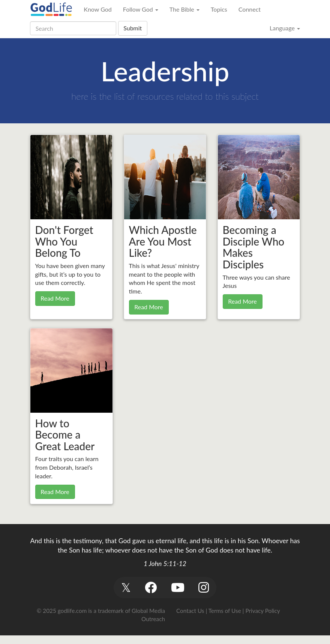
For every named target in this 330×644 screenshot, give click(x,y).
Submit (133, 28)
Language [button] (285, 28)
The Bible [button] (184, 9)
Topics (219, 9)
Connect (250, 9)
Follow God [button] (141, 9)
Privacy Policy (262, 611)
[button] (126, 588)
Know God (97, 9)
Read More (55, 298)
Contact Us (190, 611)
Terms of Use (225, 611)
